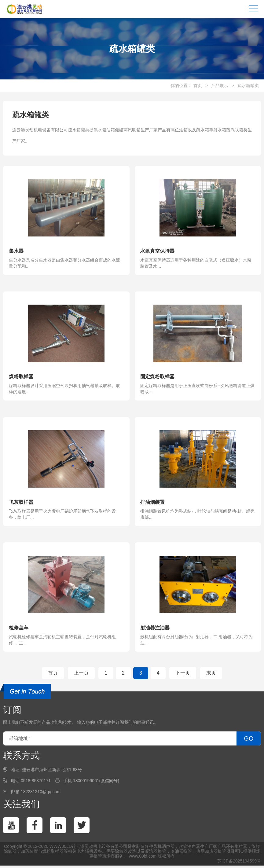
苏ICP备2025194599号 (239, 863)
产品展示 (220, 86)
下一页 (183, 675)
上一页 (81, 675)
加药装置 (29, 854)
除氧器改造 (126, 854)
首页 (198, 86)
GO (249, 741)
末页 (211, 675)
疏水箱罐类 (248, 86)
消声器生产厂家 (202, 849)
